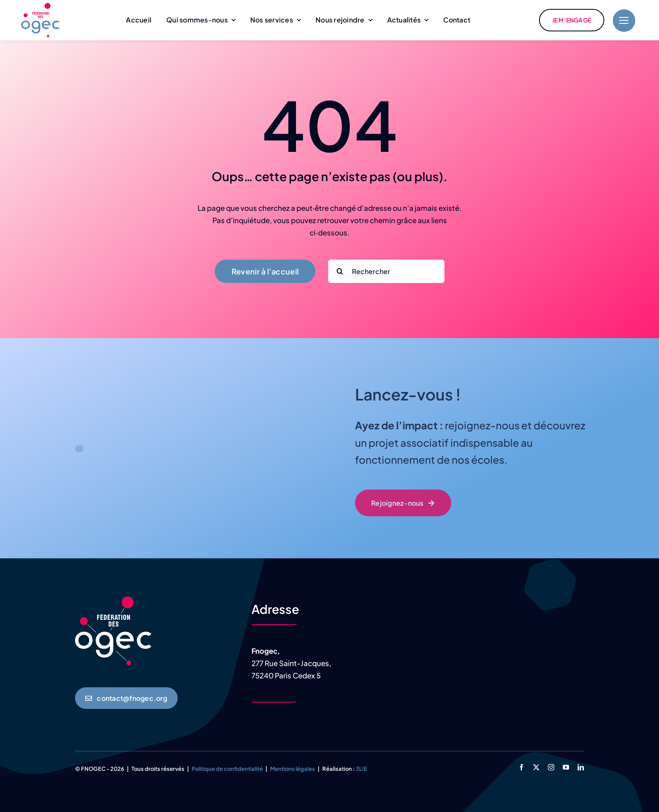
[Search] (340, 271)
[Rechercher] (386, 271)
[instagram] (551, 767)
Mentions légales (293, 769)
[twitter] (536, 767)
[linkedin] (581, 767)
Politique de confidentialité (227, 769)
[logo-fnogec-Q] (40, 6)
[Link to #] (624, 21)
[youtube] (566, 767)
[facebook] (521, 767)
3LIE (362, 769)
